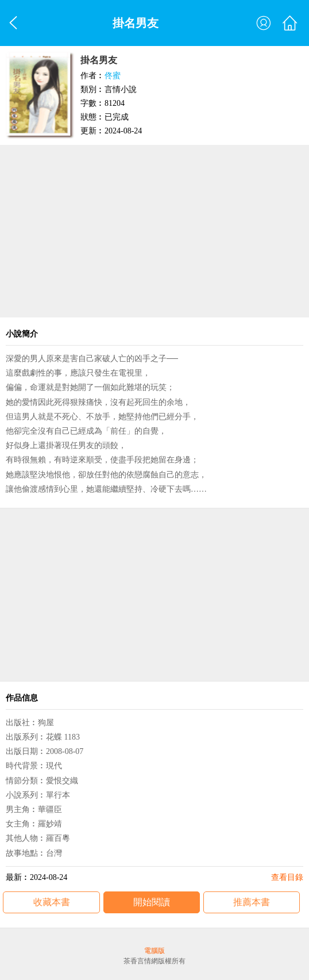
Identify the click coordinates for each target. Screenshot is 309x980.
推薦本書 (252, 902)
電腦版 (154, 951)
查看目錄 (287, 877)
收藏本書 (52, 902)
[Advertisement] (154, 231)
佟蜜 (113, 76)
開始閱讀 (152, 902)
